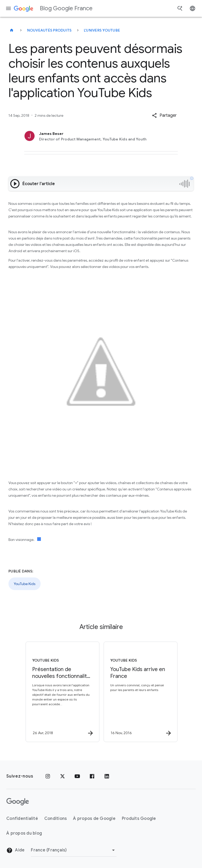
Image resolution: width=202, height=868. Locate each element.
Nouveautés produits (49, 30)
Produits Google (139, 819)
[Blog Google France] (12, 30)
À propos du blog (24, 833)
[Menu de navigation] (8, 8)
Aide (15, 850)
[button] (164, 115)
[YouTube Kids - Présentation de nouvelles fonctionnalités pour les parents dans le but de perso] (61, 692)
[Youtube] (77, 776)
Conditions (56, 819)
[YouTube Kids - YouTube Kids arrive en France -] (140, 692)
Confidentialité (22, 819)
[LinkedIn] (107, 776)
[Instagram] (48, 776)
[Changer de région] (74, 850)
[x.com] (62, 776)
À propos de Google (94, 819)
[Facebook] (92, 776)
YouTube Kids (25, 584)
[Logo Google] (18, 802)
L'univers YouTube (102, 30)
